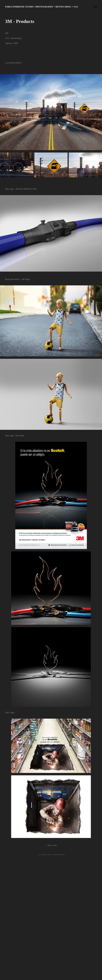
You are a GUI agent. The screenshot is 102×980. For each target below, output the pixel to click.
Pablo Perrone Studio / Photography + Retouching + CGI (41, 7)
